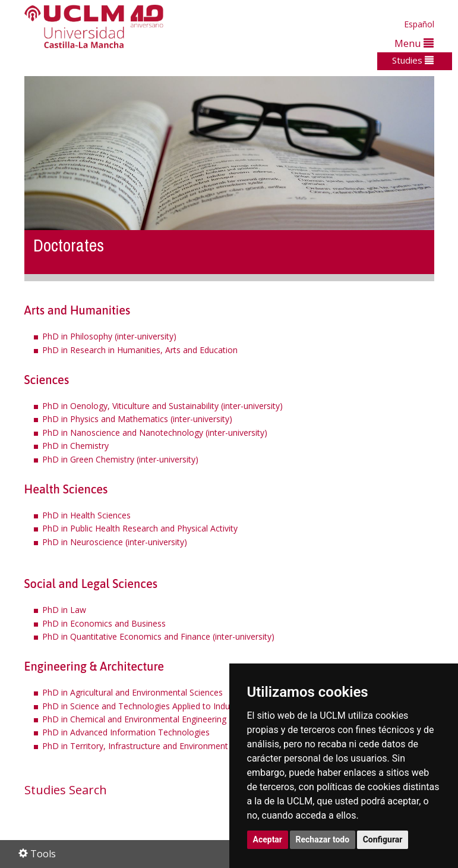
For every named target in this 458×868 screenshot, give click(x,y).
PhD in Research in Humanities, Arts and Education (140, 350)
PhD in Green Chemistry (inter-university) (120, 459)
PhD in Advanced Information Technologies (126, 732)
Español (419, 24)
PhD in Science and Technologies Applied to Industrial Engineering (169, 706)
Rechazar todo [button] (323, 839)
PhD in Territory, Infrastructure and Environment (135, 746)
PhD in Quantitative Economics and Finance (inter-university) (158, 636)
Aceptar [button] (268, 839)
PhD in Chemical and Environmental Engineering (134, 719)
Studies (413, 60)
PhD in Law (64, 610)
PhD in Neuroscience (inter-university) (115, 542)
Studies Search (66, 790)
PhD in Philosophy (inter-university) (109, 336)
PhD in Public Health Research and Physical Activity (140, 528)
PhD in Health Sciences (86, 515)
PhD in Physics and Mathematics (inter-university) (137, 419)
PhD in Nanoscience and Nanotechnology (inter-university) (155, 433)
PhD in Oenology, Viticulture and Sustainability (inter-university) (162, 406)
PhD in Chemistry (75, 446)
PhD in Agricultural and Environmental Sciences (132, 692)
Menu (414, 43)
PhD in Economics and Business (104, 623)
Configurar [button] (383, 839)
